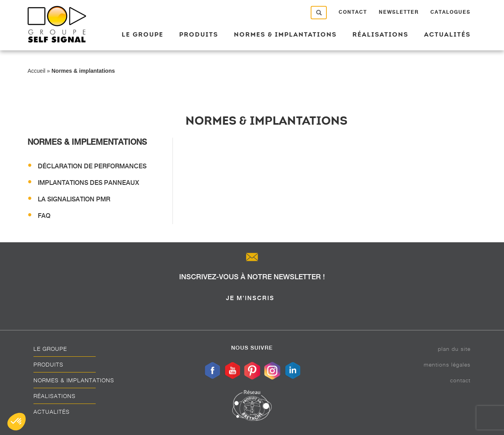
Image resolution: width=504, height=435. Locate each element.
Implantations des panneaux (88, 183)
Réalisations (380, 34)
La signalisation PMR (74, 199)
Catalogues (450, 12)
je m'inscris (250, 298)
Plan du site (454, 349)
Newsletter (399, 12)
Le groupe (143, 34)
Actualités (447, 34)
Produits (199, 34)
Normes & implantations (285, 34)
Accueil (36, 71)
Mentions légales (447, 364)
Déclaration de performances (92, 166)
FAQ (44, 216)
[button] (17, 422)
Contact (353, 12)
